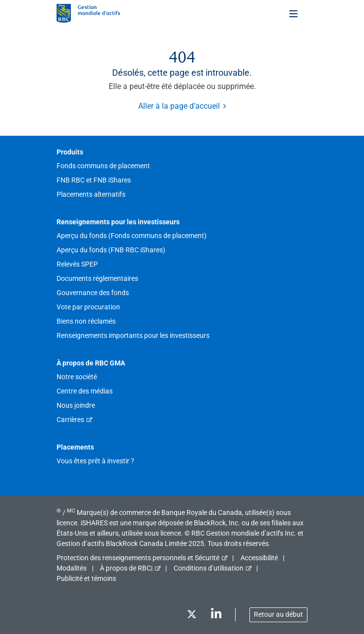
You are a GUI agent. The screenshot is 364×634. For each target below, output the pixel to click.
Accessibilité (259, 558)
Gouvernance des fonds (93, 293)
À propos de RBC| (126, 568)
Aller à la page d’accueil (179, 106)
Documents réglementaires (97, 278)
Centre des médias (85, 391)
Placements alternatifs (91, 194)
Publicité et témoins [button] (86, 578)
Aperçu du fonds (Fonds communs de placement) (132, 236)
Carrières (70, 420)
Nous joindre (76, 405)
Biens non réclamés (86, 321)
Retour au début (278, 614)
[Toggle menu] (294, 13)
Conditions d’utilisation (209, 568)
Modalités (72, 568)
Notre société (77, 377)
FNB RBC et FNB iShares (94, 180)
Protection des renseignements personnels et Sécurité (138, 558)
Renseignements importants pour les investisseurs (133, 335)
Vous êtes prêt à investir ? (95, 461)
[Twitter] (191, 616)
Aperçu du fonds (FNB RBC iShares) (111, 250)
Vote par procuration (88, 307)
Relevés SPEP (77, 264)
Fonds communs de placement (103, 166)
